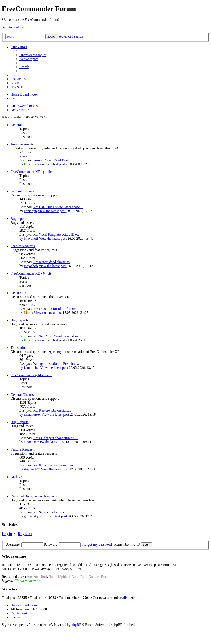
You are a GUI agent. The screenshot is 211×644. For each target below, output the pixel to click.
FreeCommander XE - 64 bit (31, 273)
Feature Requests (23, 246)
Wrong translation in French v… (56, 364)
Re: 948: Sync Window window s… (59, 336)
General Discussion (24, 191)
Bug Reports (19, 320)
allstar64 (129, 598)
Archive (16, 477)
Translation (19, 348)
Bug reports (19, 219)
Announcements (22, 144)
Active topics (20, 110)
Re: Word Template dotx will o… (57, 234)
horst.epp (30, 211)
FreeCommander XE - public (31, 172)
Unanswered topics (24, 106)
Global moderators (28, 581)
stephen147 (32, 469)
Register (25, 534)
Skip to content (12, 27)
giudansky (31, 516)
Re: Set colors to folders (50, 512)
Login (7, 534)
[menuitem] (33, 55)
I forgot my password (97, 544)
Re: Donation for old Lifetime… (56, 309)
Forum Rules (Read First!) (52, 160)
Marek (29, 313)
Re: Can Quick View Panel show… (58, 207)
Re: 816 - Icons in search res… (55, 465)
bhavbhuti (31, 238)
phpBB (76, 625)
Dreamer (30, 164)
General (16, 125)
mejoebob (31, 266)
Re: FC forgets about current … (56, 438)
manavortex (32, 414)
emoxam (30, 442)
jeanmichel (32, 368)
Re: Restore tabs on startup (52, 410)
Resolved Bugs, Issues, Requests (34, 496)
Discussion (18, 293)
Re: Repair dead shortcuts (51, 262)
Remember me (127, 544)
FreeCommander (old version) (32, 375)
